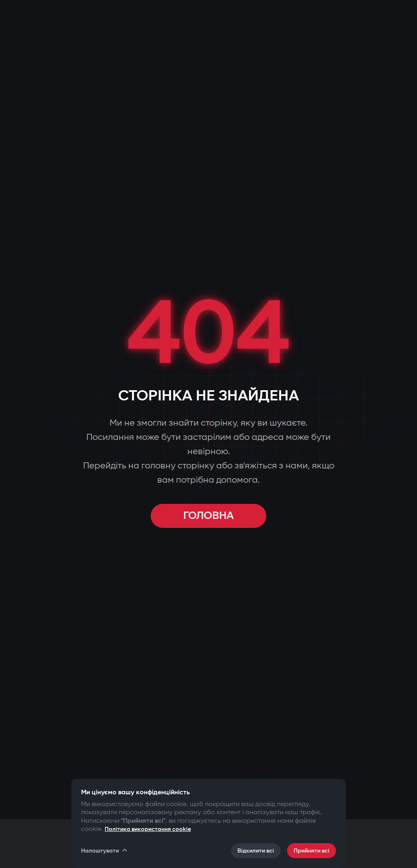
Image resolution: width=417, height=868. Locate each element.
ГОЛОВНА (208, 516)
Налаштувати (105, 850)
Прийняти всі (312, 851)
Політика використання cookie (148, 829)
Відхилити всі (256, 851)
